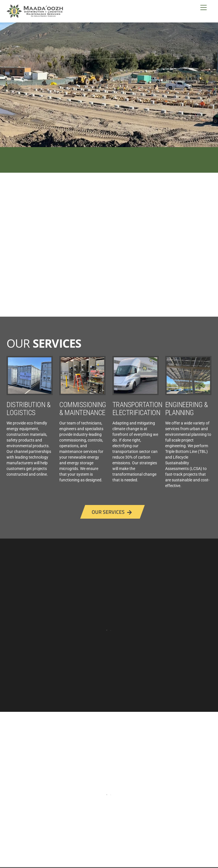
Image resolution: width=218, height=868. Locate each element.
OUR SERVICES (112, 512)
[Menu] (204, 8)
